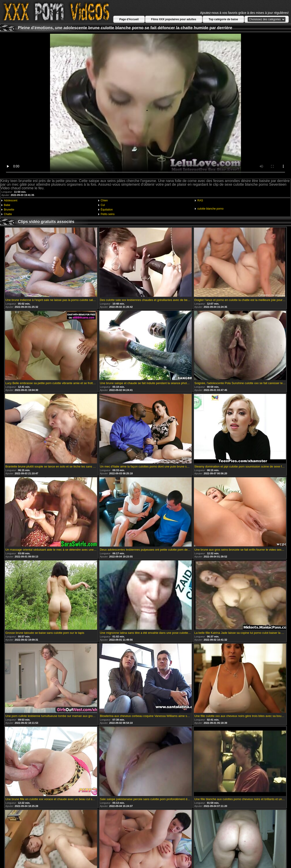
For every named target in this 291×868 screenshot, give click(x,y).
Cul (103, 205)
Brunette (9, 210)
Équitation (107, 210)
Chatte (8, 214)
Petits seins (108, 214)
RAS (200, 200)
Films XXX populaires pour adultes (174, 19)
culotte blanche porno (210, 209)
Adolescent (11, 200)
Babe (7, 205)
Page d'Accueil (129, 19)
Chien (104, 200)
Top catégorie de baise (223, 19)
